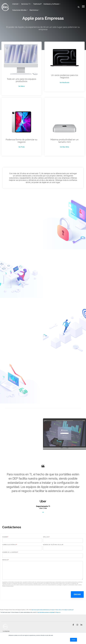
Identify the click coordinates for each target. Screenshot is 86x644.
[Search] (79, 7)
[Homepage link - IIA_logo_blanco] (5, 628)
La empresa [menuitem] (6, 631)
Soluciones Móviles (20, 10)
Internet (16, 4)
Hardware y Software (52, 4)
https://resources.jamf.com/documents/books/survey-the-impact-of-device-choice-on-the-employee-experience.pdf (52, 610)
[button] (83, 6)
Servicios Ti (26, 4)
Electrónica (34, 10)
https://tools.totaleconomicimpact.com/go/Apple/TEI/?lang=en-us (49, 612)
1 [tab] (43, 513)
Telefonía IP (37, 4)
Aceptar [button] (73, 640)
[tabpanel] (43, 487)
